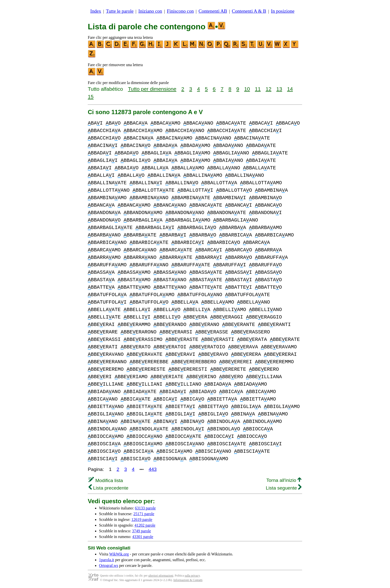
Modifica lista (106, 480)
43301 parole (143, 537)
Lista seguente (284, 488)
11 (258, 89)
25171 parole (144, 514)
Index (96, 11)
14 (290, 89)
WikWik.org (119, 554)
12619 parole (142, 520)
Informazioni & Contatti (188, 580)
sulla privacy (192, 576)
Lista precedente (108, 488)
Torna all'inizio (284, 480)
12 (268, 89)
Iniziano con (150, 11)
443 (153, 469)
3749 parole (142, 531)
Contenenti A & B (249, 11)
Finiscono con (180, 11)
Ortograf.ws (109, 565)
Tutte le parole (120, 11)
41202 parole (145, 525)
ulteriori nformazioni (161, 576)
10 (247, 89)
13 (279, 89)
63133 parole (145, 508)
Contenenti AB (213, 11)
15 (91, 97)
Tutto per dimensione (152, 89)
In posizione (283, 11)
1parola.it (107, 560)
